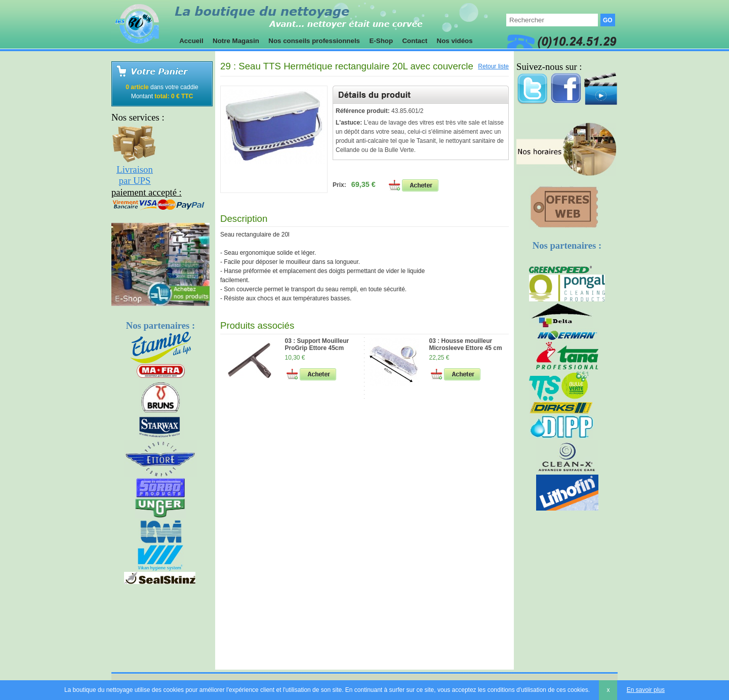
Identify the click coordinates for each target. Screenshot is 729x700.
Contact (415, 41)
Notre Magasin (236, 41)
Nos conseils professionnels (314, 41)
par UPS (135, 181)
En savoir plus (646, 690)
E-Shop (381, 41)
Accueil (191, 41)
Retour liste (493, 66)
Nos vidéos (455, 41)
